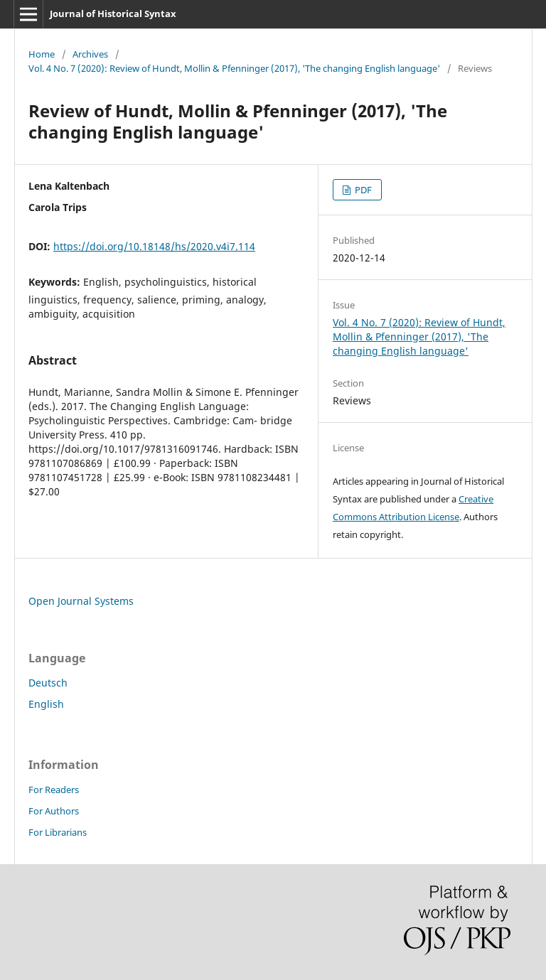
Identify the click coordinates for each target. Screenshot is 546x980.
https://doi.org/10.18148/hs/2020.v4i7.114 (154, 246)
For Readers (54, 790)
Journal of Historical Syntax (113, 14)
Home (42, 54)
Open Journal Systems (81, 601)
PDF (362, 190)
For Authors (54, 811)
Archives (90, 54)
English (46, 704)
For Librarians (58, 832)
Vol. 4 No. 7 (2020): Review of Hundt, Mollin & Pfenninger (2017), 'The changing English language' (234, 68)
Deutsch (48, 683)
